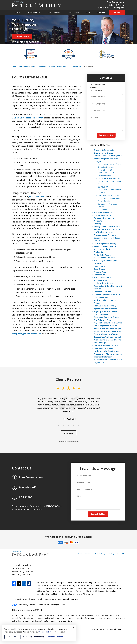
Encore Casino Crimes (103, 153)
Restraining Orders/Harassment (108, 286)
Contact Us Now (22, 36)
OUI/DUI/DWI (103, 187)
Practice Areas (54, 12)
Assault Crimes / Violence (105, 246)
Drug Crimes (99, 269)
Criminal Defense (24, 67)
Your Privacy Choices (23, 605)
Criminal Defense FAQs (104, 150)
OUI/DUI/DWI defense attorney (28, 118)
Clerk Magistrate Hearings (106, 244)
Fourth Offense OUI (106, 173)
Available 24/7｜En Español (112, 8)
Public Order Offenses (103, 283)
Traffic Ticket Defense (104, 232)
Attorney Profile (34, 12)
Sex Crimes (99, 289)
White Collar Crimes (103, 255)
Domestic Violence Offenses (106, 345)
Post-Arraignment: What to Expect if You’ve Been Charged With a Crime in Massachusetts (107, 337)
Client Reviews (73, 12)
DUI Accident (103, 210)
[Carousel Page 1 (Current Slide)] (59, 425)
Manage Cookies (58, 605)
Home (18, 12)
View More (69, 433)
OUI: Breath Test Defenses (109, 178)
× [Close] (74, 627)
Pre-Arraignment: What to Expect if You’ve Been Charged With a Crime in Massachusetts (107, 328)
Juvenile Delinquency (103, 212)
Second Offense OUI (106, 167)
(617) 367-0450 (117, 5)
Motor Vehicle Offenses (104, 258)
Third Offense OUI (105, 170)
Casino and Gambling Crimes (106, 317)
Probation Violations (103, 215)
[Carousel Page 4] (73, 425)
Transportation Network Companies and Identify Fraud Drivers (107, 238)
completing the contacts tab (26, 334)
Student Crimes (101, 275)
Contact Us (117, 12)
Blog (88, 12)
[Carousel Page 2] (64, 425)
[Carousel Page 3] (69, 425)
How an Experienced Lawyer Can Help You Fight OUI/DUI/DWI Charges (57, 67)
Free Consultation (116, 2)
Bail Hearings (100, 343)
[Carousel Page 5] (78, 425)
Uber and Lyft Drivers (103, 348)
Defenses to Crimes (102, 292)
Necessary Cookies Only (34, 637)
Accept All (12, 637)
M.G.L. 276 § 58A (37, 197)
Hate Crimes (99, 266)
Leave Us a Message (98, 468)
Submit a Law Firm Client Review (68, 442)
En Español (101, 12)
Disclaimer (88, 554)
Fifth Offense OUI (105, 176)
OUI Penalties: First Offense (109, 164)
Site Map (111, 554)
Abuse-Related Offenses (104, 249)
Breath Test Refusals (107, 201)
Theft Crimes (100, 252)
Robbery (97, 224)
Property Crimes (101, 272)
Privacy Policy (100, 554)
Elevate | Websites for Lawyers (108, 629)
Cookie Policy (43, 605)
